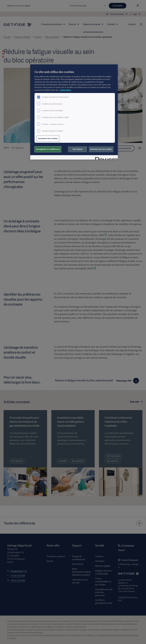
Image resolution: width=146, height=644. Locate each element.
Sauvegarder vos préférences (48, 149)
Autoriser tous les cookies (101, 149)
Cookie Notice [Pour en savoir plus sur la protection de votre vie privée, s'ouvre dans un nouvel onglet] (65, 90)
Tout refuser (77, 149)
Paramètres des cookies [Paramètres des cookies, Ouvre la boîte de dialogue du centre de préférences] (48, 138)
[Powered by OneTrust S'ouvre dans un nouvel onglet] (106, 158)
